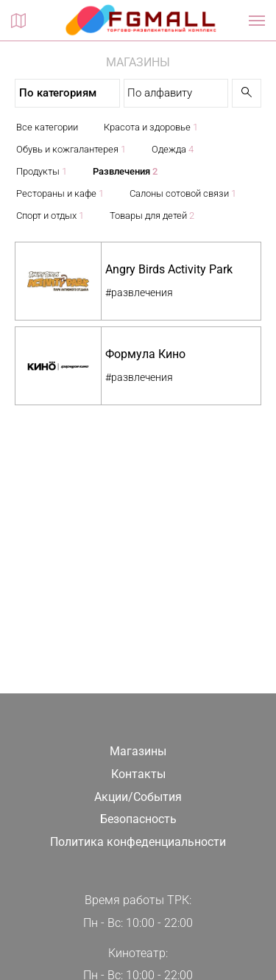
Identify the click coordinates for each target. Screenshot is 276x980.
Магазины (138, 751)
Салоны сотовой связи (183, 193)
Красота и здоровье (151, 127)
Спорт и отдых (50, 216)
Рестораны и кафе (60, 193)
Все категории (47, 127)
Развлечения (125, 171)
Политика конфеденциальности (138, 842)
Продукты (42, 171)
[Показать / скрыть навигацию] (257, 21)
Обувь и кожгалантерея (71, 149)
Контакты (138, 774)
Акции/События (138, 797)
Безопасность (138, 819)
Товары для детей (152, 216)
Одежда (173, 149)
